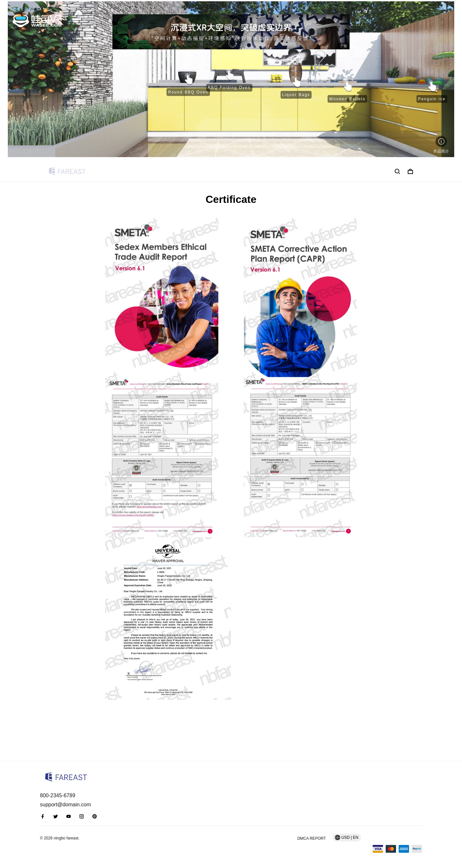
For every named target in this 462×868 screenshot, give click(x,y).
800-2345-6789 (58, 795)
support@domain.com (65, 805)
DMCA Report (312, 838)
